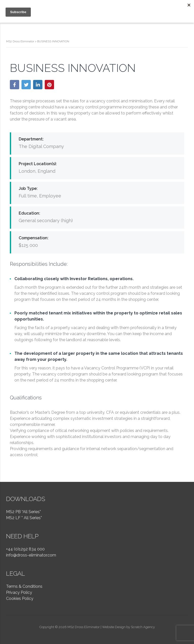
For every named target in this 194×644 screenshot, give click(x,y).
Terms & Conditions (24, 586)
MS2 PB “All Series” (23, 512)
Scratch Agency (143, 627)
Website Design (114, 627)
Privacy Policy (19, 592)
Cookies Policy (20, 598)
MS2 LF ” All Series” (24, 518)
